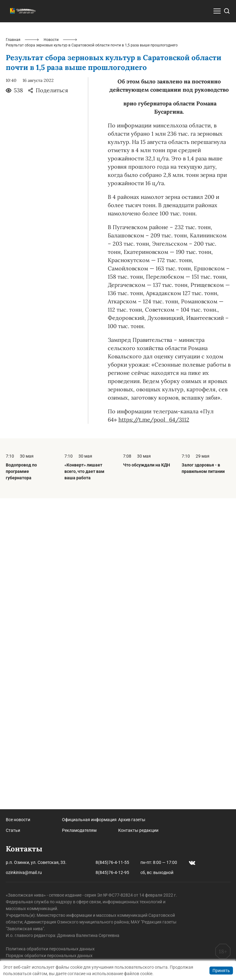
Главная (13, 157)
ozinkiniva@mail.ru (24, 872)
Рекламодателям (79, 830)
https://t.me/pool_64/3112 (154, 537)
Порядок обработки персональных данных (49, 956)
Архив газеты (132, 820)
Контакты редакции (138, 830)
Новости (51, 157)
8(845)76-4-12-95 (112, 872)
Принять (221, 971)
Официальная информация (89, 820)
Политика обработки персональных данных (50, 949)
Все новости (18, 820)
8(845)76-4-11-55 (112, 862)
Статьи (13, 830)
